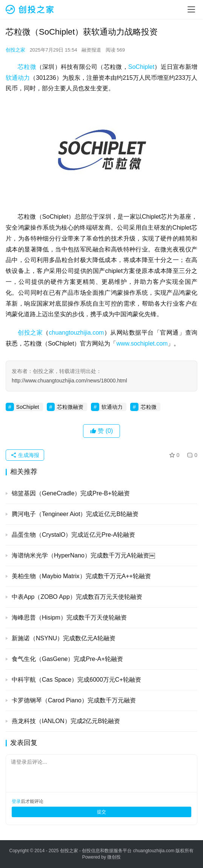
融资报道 (91, 50)
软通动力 (18, 78)
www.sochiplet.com (142, 343)
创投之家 (15, 50)
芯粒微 (27, 67)
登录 (16, 801)
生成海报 (25, 455)
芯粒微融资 (70, 407)
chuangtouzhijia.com (77, 333)
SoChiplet (141, 67)
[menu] (191, 9)
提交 (101, 812)
